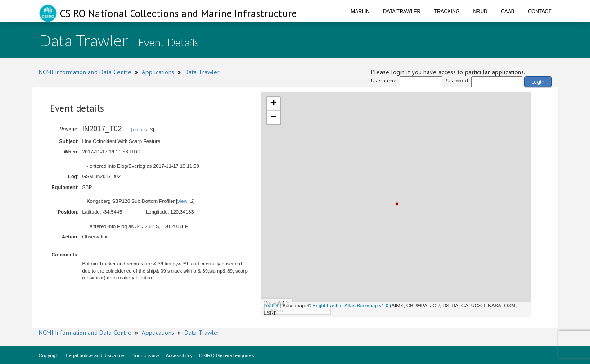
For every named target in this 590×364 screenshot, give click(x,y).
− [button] (273, 117)
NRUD (480, 11)
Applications (158, 72)
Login (538, 82)
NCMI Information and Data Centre (85, 72)
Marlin (360, 11)
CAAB (508, 11)
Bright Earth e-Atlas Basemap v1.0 (350, 306)
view (182, 201)
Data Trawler (402, 11)
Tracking (447, 11)
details (140, 130)
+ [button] (273, 104)
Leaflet (271, 306)
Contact (540, 11)
